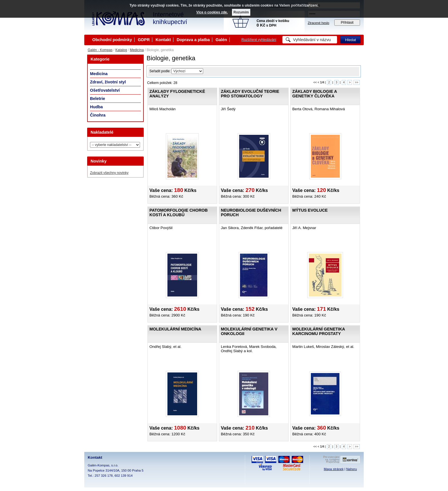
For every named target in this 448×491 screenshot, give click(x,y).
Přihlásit (347, 23)
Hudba (96, 107)
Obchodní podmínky (112, 40)
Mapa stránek (334, 469)
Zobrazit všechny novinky (109, 173)
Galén (221, 40)
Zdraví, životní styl (108, 82)
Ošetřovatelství (105, 90)
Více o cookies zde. (212, 12)
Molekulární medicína (175, 329)
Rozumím (241, 12)
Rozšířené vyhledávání (259, 40)
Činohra (98, 115)
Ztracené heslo (318, 23)
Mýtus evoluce (310, 210)
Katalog (121, 50)
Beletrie (98, 99)
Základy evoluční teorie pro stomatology (250, 94)
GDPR (144, 40)
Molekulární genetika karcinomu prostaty (319, 331)
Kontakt (163, 40)
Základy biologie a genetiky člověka (315, 94)
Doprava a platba (193, 40)
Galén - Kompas (100, 50)
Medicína (137, 50)
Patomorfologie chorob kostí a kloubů (179, 213)
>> (357, 82)
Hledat (351, 40)
